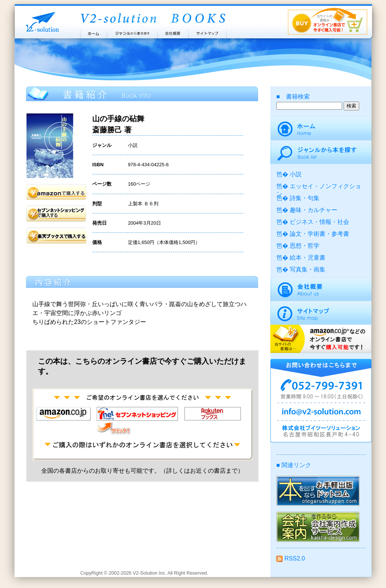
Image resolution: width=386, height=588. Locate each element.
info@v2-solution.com (321, 413)
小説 (296, 174)
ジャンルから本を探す (132, 32)
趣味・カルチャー (313, 210)
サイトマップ (208, 32)
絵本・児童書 (308, 258)
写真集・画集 (308, 269)
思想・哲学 (305, 246)
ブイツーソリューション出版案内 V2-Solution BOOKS (152, 19)
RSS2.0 (291, 558)
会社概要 (173, 32)
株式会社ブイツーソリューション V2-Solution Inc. (41, 21)
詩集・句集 (305, 198)
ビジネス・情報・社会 (319, 222)
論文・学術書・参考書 (319, 234)
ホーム (93, 32)
